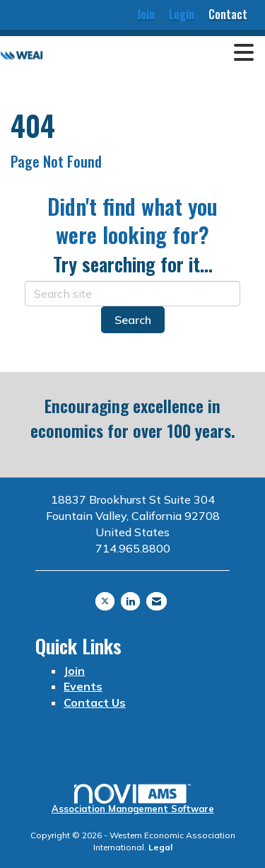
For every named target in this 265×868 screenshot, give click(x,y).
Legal (160, 847)
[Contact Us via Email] (157, 601)
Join (74, 671)
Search (133, 320)
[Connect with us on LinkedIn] (130, 601)
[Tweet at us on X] (105, 601)
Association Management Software (133, 799)
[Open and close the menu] (152, 53)
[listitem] (146, 15)
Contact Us (95, 702)
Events (83, 686)
